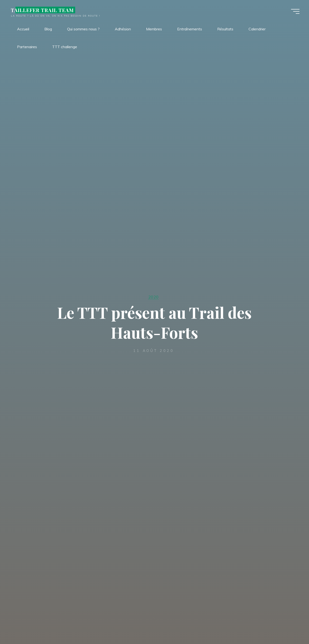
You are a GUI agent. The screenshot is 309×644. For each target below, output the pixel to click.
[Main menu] (295, 11)
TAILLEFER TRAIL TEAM (42, 10)
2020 (153, 297)
